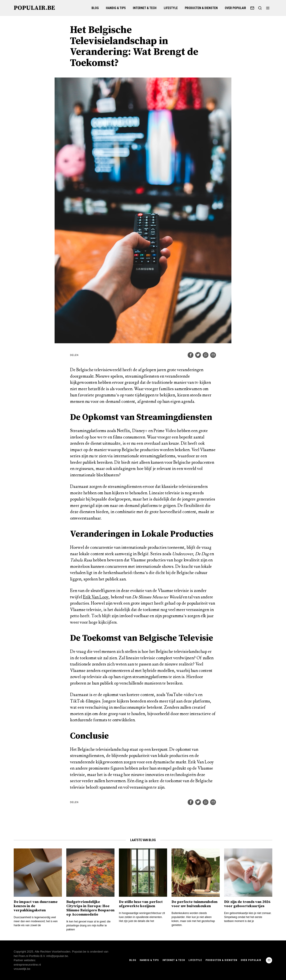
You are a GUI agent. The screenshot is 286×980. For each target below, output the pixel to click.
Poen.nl (23, 956)
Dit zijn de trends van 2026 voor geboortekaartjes (247, 904)
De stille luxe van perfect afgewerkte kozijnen (141, 904)
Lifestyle (171, 8)
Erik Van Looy (96, 597)
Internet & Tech (145, 8)
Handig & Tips (116, 8)
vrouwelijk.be (22, 969)
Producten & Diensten (201, 8)
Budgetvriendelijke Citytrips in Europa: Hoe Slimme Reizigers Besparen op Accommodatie (90, 908)
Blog (95, 8)
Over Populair (235, 8)
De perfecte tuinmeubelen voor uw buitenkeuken (194, 904)
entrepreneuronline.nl (27, 965)
